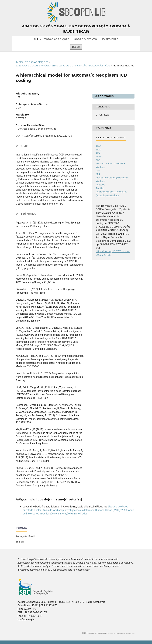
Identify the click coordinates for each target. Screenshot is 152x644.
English (20, 542)
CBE (98, 160)
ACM (98, 150)
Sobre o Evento (86, 39)
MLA (98, 174)
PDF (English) (107, 96)
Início (19, 62)
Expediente (110, 39)
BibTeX (99, 157)
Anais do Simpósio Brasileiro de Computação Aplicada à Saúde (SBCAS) (76, 29)
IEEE (98, 171)
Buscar (76, 47)
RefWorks (101, 185)
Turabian (100, 188)
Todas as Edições (57, 39)
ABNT (99, 146)
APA (98, 153)
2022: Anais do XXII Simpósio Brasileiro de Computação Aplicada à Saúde (63, 66)
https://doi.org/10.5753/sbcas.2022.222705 (47, 136)
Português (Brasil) (26, 536)
